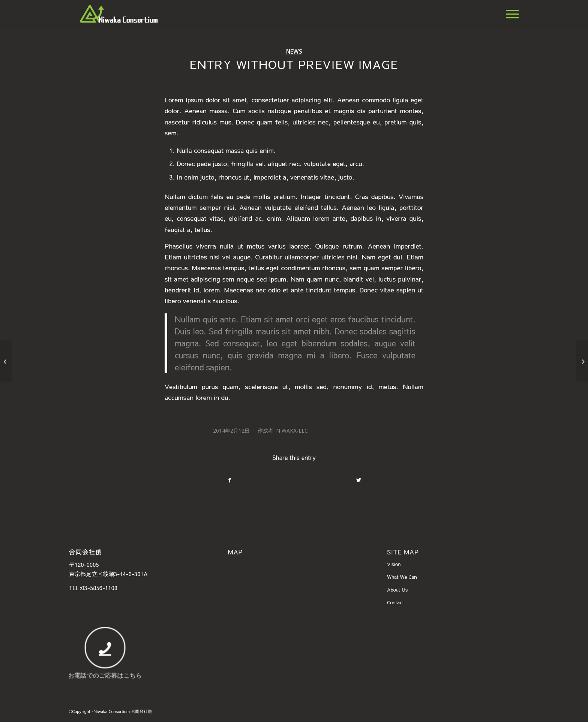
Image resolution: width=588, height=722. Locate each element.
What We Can (402, 577)
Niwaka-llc (292, 431)
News (294, 51)
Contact (395, 602)
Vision (394, 564)
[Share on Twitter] (359, 480)
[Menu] (510, 14)
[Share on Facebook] (229, 480)
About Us (397, 590)
